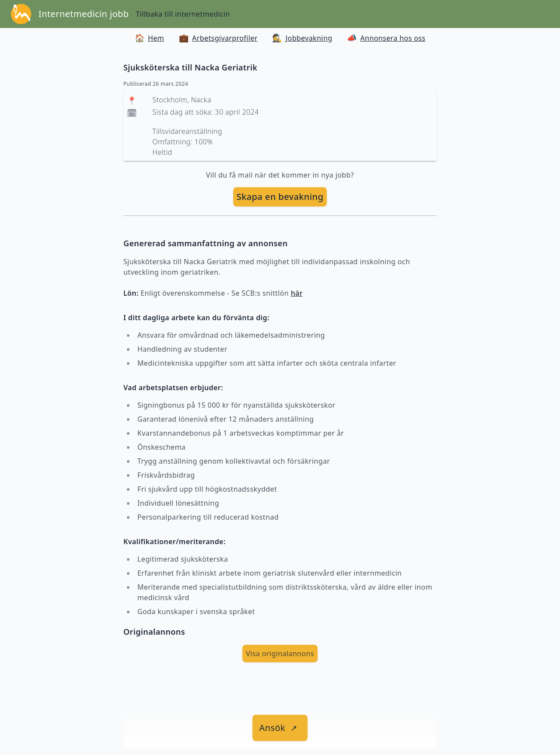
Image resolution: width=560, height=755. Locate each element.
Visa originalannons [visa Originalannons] (280, 654)
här (297, 293)
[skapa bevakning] (280, 197)
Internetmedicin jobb (84, 14)
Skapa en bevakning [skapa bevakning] (280, 197)
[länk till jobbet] (280, 728)
